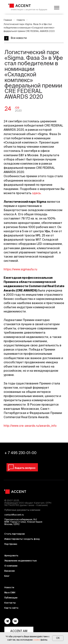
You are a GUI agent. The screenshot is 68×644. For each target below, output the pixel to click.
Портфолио (11, 544)
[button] (22, 468)
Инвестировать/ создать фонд (22, 539)
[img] (20, 6)
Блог (7, 576)
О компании (11, 566)
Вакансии (10, 571)
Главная (8, 20)
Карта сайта (11, 608)
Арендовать (11, 556)
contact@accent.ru (14, 515)
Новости (21, 20)
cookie (37, 640)
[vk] (15, 623)
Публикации (11, 598)
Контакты (10, 603)
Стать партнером (15, 534)
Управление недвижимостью (21, 561)
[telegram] (7, 623)
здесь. (37, 193)
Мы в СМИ (10, 593)
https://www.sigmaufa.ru (20, 269)
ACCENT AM (19, 631)
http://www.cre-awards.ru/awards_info (30, 426)
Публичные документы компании (22, 510)
